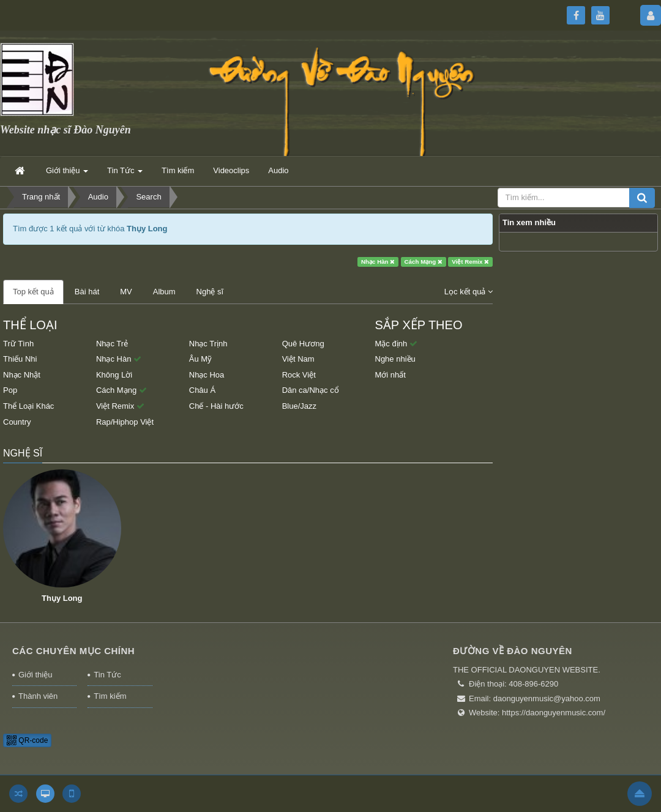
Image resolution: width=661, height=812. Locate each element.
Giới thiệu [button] (67, 174)
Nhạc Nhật (22, 375)
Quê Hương (303, 344)
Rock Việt (299, 375)
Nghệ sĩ (210, 292)
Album (164, 292)
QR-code (27, 740)
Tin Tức (107, 675)
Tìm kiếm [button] (178, 170)
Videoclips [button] (231, 170)
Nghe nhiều (395, 359)
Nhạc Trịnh (208, 344)
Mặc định (396, 344)
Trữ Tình (18, 344)
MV (126, 292)
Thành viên (38, 696)
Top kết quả (33, 292)
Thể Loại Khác (28, 406)
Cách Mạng (424, 262)
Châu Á (202, 390)
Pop (10, 390)
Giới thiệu (35, 675)
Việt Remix (470, 262)
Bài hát (87, 292)
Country (17, 422)
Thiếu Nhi (20, 359)
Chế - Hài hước (216, 406)
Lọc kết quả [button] (469, 292)
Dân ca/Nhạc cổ (311, 390)
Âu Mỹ (200, 359)
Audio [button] (278, 170)
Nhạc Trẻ (112, 344)
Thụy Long (62, 598)
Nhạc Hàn (378, 262)
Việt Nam (298, 359)
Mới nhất (390, 375)
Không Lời (114, 375)
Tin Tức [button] (125, 174)
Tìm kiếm (110, 696)
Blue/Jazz (299, 406)
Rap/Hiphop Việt (125, 422)
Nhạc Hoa (207, 375)
